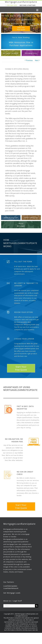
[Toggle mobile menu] (37, 10)
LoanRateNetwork (11, 588)
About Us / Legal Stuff (13, 601)
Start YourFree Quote (21, 28)
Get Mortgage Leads (12, 593)
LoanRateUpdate (10, 586)
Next (37, 60)
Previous (29, 60)
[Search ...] (19, 606)
